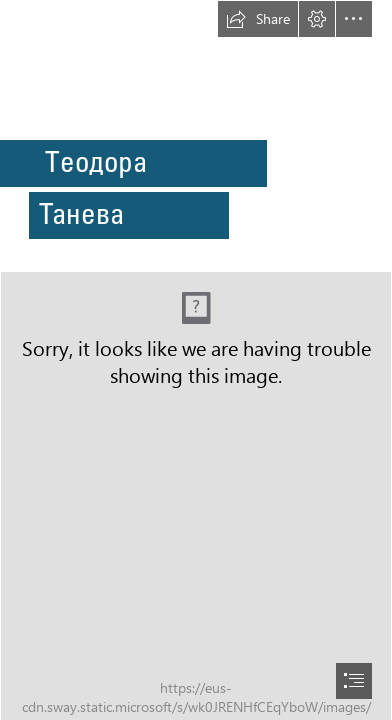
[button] (258, 19)
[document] (196, 360)
